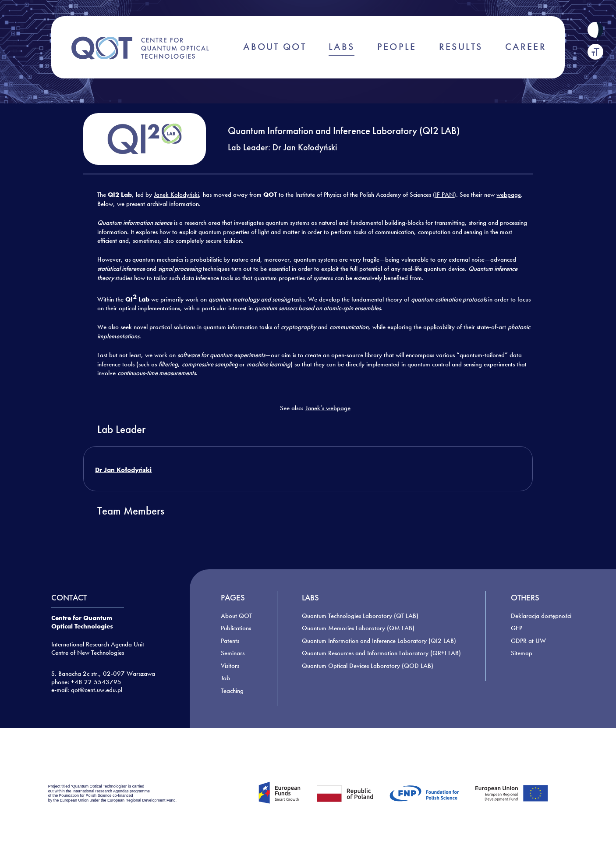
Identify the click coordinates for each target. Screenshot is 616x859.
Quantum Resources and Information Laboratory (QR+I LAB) (381, 653)
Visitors (230, 666)
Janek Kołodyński (176, 195)
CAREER (526, 47)
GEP (517, 628)
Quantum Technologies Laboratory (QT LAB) (360, 616)
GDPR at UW (528, 641)
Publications (236, 628)
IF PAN (444, 195)
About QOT (236, 616)
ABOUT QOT (275, 47)
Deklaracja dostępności (541, 616)
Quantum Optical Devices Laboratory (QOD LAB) (368, 666)
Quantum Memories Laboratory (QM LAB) (358, 628)
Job (225, 678)
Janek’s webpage (328, 408)
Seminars (233, 653)
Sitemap (522, 653)
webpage (509, 195)
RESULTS (461, 47)
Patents (230, 641)
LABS (342, 47)
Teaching (232, 691)
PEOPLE (397, 47)
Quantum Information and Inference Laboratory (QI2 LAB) (379, 641)
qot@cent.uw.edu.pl (97, 690)
